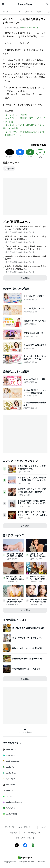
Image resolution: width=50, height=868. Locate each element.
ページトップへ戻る (25, 731)
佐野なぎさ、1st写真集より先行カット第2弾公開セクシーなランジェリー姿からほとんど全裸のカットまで (32, 481)
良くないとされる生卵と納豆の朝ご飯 (28, 628)
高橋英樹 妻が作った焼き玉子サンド (27, 658)
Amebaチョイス (11, 750)
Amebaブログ (10, 767)
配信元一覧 (9, 827)
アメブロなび (10, 808)
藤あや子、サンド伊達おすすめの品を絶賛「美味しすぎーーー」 (26, 258)
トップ (5, 12)
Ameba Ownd (11, 773)
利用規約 (13, 833)
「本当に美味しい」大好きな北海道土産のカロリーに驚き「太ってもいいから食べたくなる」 (26, 248)
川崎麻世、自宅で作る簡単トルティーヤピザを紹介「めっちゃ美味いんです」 (26, 228)
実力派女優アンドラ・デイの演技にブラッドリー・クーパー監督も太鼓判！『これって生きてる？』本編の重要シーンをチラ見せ (32, 516)
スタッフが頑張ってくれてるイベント (28, 638)
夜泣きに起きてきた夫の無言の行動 (27, 648)
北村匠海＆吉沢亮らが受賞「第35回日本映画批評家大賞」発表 (38, 602)
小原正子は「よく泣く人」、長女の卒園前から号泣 (32, 467)
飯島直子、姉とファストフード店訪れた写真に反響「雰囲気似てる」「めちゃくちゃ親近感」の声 (32, 492)
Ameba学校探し (11, 814)
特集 (39, 12)
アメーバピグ (10, 779)
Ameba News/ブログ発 (30, 28)
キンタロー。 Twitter (16, 115)
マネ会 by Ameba (12, 761)
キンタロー (9, 169)
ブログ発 (29, 12)
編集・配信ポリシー (27, 827)
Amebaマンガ (10, 790)
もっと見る (25, 278)
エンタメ (17, 12)
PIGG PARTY (10, 785)
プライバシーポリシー (31, 833)
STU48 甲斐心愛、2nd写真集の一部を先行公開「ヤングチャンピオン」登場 (15, 603)
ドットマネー (10, 755)
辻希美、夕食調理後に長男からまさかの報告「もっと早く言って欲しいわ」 (26, 268)
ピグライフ (9, 796)
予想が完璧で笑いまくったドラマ (26, 669)
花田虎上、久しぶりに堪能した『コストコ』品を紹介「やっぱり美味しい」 (26, 238)
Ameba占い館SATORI (13, 802)
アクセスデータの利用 (25, 838)
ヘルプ (43, 827)
